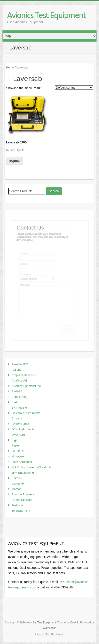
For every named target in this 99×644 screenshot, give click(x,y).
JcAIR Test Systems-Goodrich (31, 467)
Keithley (17, 478)
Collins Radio (20, 424)
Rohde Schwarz (22, 500)
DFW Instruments (23, 429)
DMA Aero (18, 435)
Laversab (18, 484)
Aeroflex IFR (20, 364)
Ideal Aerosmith (22, 462)
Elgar (15, 440)
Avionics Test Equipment (47, 15)
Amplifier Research (24, 375)
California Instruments (26, 413)
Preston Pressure (23, 494)
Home (10, 67)
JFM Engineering (23, 473)
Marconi (17, 489)
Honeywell (18, 456)
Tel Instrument (21, 511)
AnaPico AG (19, 381)
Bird (14, 402)
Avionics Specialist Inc (26, 386)
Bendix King (19, 397)
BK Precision (20, 408)
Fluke (15, 446)
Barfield (17, 391)
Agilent (16, 370)
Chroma (17, 418)
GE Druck (18, 451)
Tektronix (17, 505)
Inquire (15, 161)
